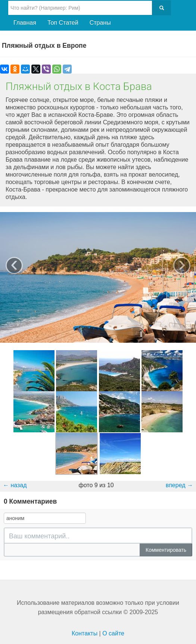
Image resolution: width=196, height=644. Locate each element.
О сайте (113, 633)
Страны (100, 23)
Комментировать (166, 550)
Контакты (85, 633)
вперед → (179, 485)
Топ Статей (63, 23)
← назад (15, 485)
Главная (25, 23)
